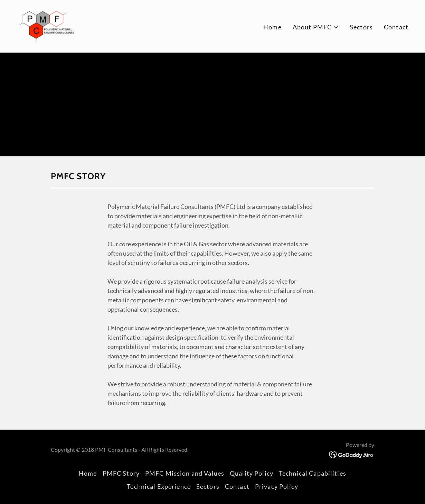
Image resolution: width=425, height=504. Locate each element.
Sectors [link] (361, 27)
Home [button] (88, 473)
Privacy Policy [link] (277, 486)
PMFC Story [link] (121, 473)
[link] (46, 26)
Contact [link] (396, 27)
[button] (316, 27)
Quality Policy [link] (252, 473)
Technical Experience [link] (159, 486)
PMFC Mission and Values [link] (185, 473)
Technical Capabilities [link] (313, 473)
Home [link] (272, 27)
